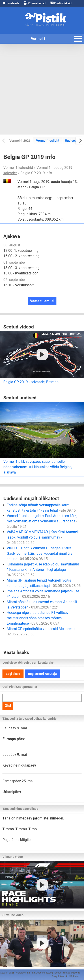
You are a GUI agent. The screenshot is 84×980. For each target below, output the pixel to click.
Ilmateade (11, 3)
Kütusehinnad (35, 3)
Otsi (8, 706)
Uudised (71, 141)
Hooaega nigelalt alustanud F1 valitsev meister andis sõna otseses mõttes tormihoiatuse (38, 618)
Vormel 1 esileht (48, 141)
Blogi (55, 976)
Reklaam (75, 976)
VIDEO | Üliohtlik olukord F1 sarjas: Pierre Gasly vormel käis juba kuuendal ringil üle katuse (40, 553)
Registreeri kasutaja (42, 674)
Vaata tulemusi (42, 301)
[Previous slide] (4, 140)
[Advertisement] (42, 89)
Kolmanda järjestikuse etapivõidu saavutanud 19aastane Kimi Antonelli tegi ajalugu (43, 570)
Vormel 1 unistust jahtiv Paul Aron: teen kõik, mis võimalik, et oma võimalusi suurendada (42, 521)
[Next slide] (80, 140)
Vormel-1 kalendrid (18, 168)
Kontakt (64, 976)
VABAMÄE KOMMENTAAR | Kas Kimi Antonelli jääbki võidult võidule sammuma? (43, 537)
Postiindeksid (61, 3)
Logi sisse (13, 674)
